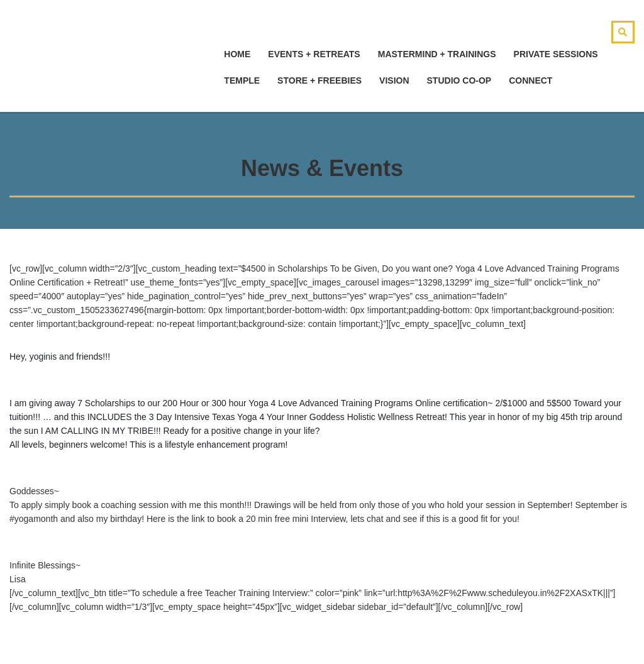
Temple (242, 80)
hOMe (237, 54)
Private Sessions (556, 54)
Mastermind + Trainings (437, 54)
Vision (394, 80)
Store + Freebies (319, 80)
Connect (530, 80)
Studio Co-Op (459, 80)
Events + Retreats (314, 54)
